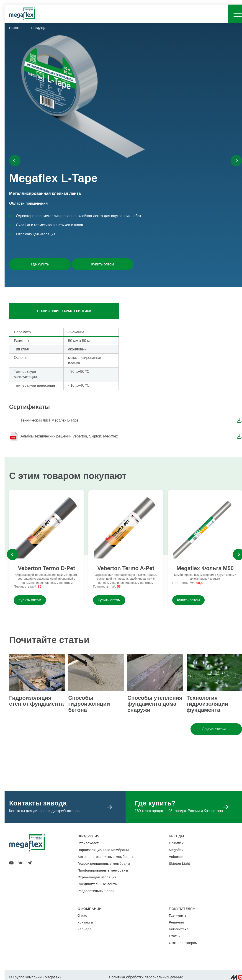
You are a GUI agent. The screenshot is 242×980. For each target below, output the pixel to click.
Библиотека (179, 929)
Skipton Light (179, 863)
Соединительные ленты (98, 884)
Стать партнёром (183, 943)
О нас (82, 915)
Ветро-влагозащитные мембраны (105, 857)
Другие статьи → (216, 729)
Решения (176, 922)
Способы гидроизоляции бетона (89, 704)
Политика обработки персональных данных (146, 977)
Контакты (85, 922)
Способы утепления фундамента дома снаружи (155, 704)
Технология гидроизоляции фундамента (207, 704)
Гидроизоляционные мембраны (104, 863)
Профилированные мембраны (103, 870)
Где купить (40, 264)
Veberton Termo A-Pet (126, 568)
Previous (13, 554)
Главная (15, 28)
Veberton (176, 857)
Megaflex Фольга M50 (205, 568)
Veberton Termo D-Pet (46, 568)
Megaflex (176, 850)
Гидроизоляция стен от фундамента (36, 701)
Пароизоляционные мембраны (103, 850)
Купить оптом (103, 264)
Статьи (175, 936)
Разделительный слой (96, 891)
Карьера (84, 929)
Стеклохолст (88, 843)
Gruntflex (176, 843)
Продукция (39, 28)
